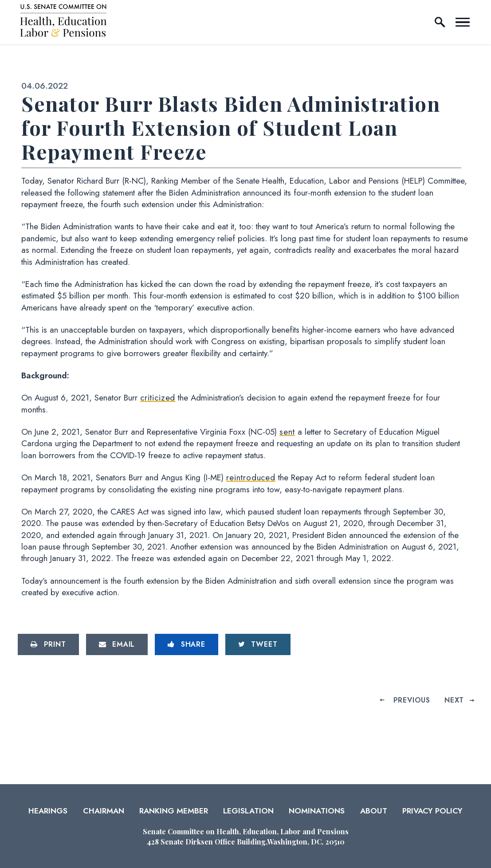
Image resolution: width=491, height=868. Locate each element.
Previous (412, 700)
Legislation (248, 811)
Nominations (317, 811)
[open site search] (440, 22)
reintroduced (251, 477)
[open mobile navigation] (463, 22)
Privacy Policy (432, 811)
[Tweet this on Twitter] (258, 644)
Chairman (104, 811)
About (374, 811)
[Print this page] (48, 644)
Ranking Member (174, 811)
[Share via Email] (117, 644)
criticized (158, 398)
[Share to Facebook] (187, 644)
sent (287, 432)
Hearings (48, 811)
